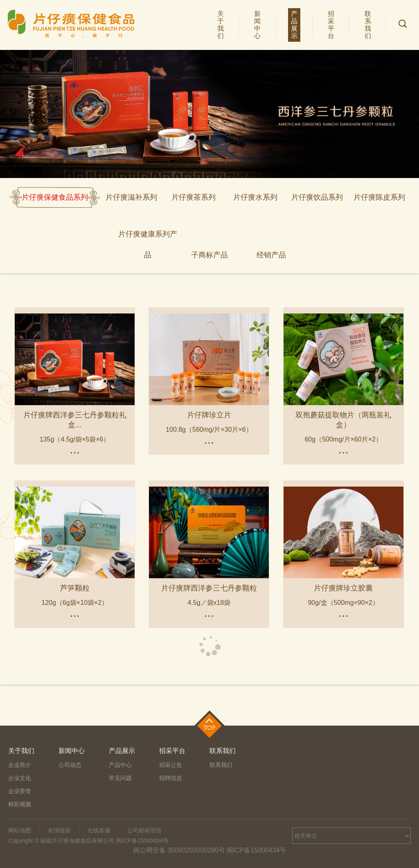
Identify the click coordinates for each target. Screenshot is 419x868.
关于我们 (221, 25)
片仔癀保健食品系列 (55, 197)
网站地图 (20, 830)
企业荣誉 (20, 791)
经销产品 (271, 255)
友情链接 (59, 830)
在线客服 (99, 830)
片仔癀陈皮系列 (379, 197)
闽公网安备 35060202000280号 (179, 850)
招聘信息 (171, 778)
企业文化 (20, 778)
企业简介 (20, 765)
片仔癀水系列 (255, 197)
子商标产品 (209, 255)
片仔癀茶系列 (194, 197)
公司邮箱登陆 (144, 830)
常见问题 (120, 778)
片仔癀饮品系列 (317, 197)
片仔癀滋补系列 (131, 197)
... (75, 449)
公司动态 (70, 765)
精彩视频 (20, 804)
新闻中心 (258, 25)
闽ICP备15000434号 (257, 850)
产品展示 (295, 25)
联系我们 (369, 25)
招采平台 (332, 25)
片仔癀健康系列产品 (148, 237)
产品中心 (120, 765)
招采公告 (171, 765)
